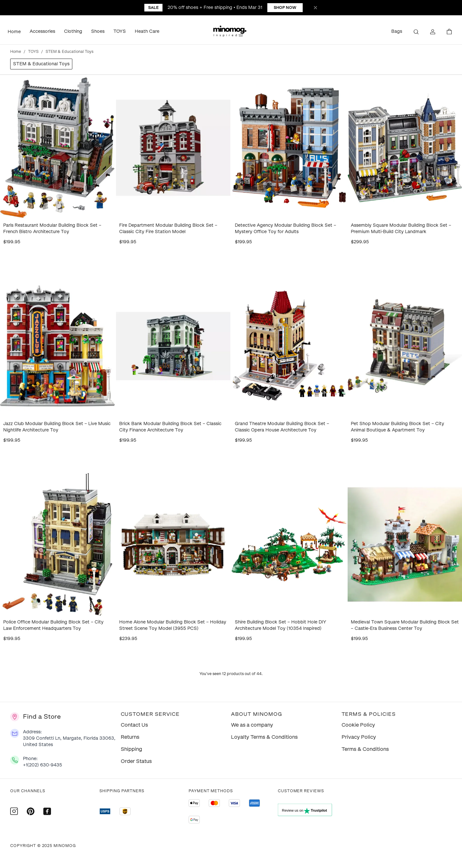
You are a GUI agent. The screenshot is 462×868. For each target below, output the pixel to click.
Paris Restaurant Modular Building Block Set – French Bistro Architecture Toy (52, 228)
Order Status (136, 761)
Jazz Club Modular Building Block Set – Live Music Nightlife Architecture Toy (57, 427)
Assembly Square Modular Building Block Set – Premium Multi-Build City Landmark (401, 228)
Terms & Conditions (365, 749)
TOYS (120, 31)
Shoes (98, 31)
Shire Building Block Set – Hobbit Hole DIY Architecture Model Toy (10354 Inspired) (281, 625)
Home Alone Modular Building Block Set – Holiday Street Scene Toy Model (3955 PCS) (173, 625)
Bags (397, 31)
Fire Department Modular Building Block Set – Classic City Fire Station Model (168, 228)
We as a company (252, 725)
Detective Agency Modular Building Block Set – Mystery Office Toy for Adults (285, 228)
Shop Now (285, 8)
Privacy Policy (359, 737)
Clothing (73, 31)
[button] (231, 32)
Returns (130, 737)
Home (14, 32)
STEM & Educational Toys (41, 64)
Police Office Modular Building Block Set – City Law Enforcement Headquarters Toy (53, 625)
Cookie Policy (358, 725)
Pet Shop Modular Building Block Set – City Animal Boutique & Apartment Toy (397, 427)
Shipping (131, 749)
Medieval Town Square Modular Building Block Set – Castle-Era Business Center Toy (405, 625)
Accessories (42, 31)
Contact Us (134, 725)
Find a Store (42, 716)
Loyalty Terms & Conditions (264, 737)
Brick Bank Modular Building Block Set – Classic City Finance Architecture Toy (170, 427)
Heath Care (147, 31)
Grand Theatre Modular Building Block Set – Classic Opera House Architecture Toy (282, 427)
